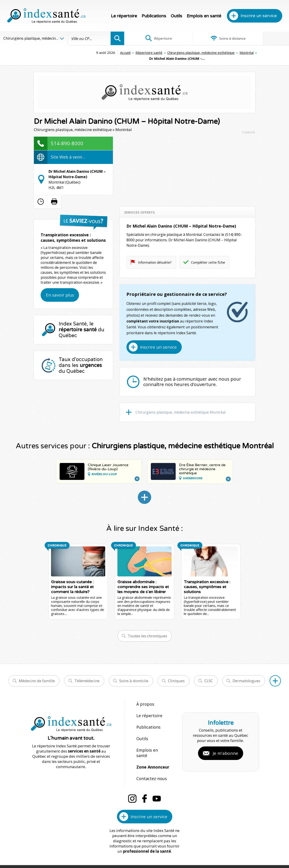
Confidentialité (180, 850)
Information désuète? (155, 256)
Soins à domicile (134, 675)
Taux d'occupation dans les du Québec (81, 359)
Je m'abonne (225, 739)
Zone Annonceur (152, 747)
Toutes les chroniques (147, 630)
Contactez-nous (150, 756)
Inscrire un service (259, 16)
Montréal (186, 53)
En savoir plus (60, 289)
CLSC (209, 675)
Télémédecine (87, 675)
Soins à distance (206, 38)
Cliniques (176, 675)
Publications (154, 16)
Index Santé (107, 850)
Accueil (65, 53)
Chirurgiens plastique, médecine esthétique (140, 53)
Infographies (262, 38)
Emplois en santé (204, 16)
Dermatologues (246, 675)
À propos (144, 698)
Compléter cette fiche (208, 256)
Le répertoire (124, 16)
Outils (176, 16)
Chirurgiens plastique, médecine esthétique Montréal (181, 406)
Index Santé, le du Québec (82, 324)
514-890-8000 (67, 137)
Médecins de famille (37, 675)
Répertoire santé (88, 53)
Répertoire (151, 38)
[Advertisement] (187, 162)
